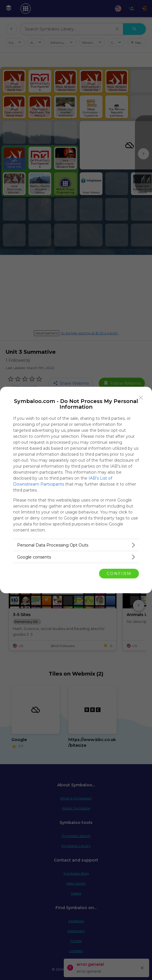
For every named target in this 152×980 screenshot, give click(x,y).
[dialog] (76, 490)
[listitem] (76, 545)
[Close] (141, 398)
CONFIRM (119, 574)
